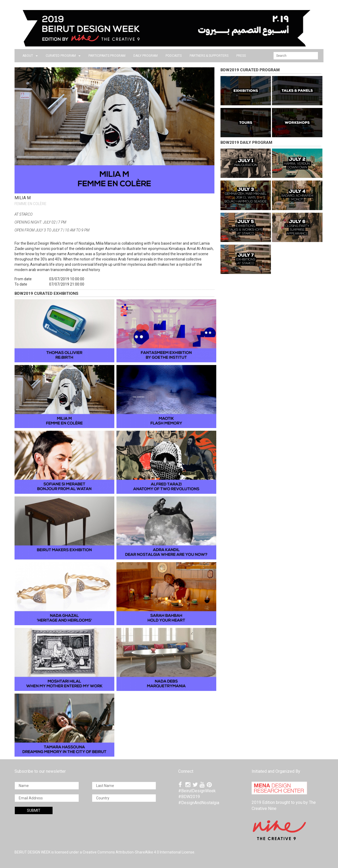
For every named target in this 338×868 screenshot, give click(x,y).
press (241, 56)
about (30, 56)
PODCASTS (174, 56)
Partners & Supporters (209, 56)
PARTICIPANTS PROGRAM (107, 56)
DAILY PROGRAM (145, 56)
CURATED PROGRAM (63, 56)
